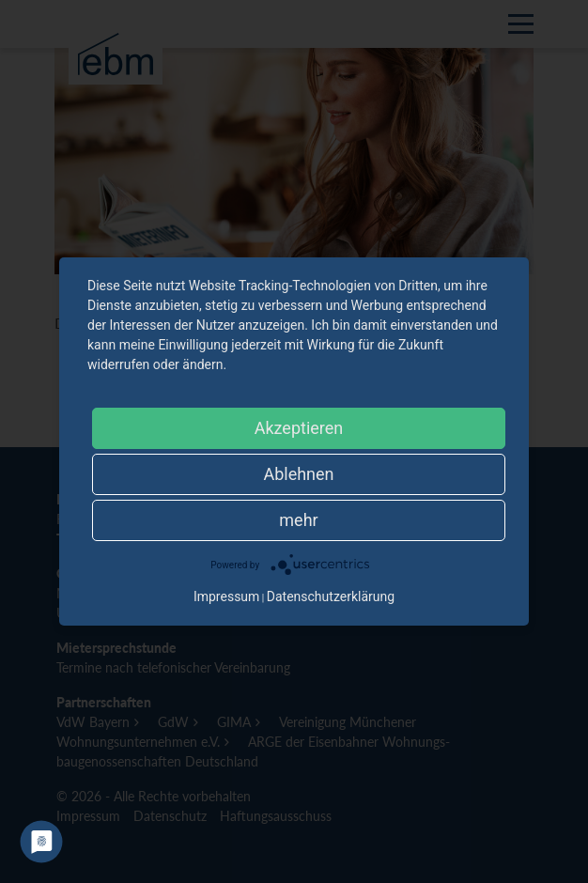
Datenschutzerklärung (331, 596)
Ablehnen (298, 474)
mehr (298, 520)
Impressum (226, 596)
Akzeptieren (299, 428)
